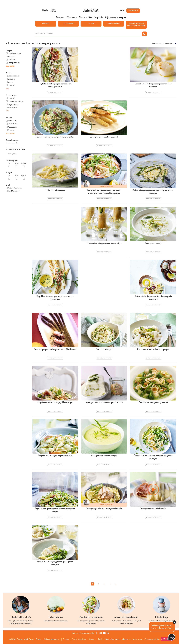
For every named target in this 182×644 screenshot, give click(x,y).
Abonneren (126, 639)
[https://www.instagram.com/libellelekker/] (100, 633)
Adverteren (138, 639)
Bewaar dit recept (55, 93)
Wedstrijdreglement (112, 639)
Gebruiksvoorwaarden (52, 639)
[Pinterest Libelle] (108, 633)
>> (116, 584)
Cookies (66, 639)
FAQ (100, 639)
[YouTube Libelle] (104, 633)
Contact (92, 639)
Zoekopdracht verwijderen (163, 43)
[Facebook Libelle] (96, 633)
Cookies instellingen (79, 639)
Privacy (38, 639)
